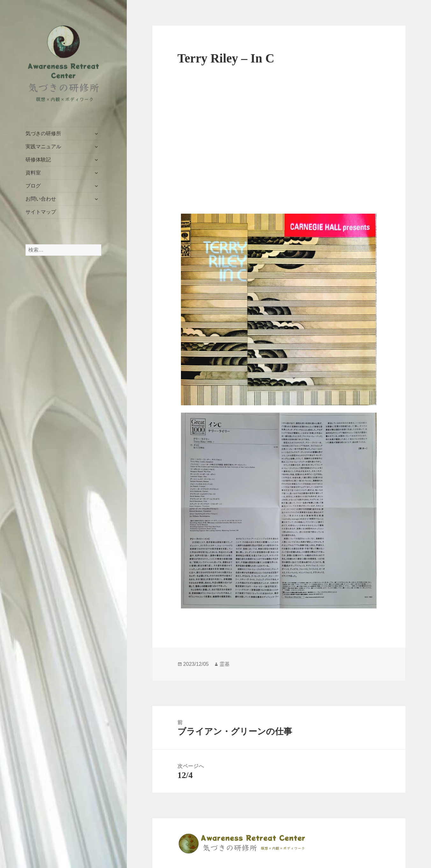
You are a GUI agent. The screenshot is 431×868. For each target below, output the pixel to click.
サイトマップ (41, 212)
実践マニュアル (43, 147)
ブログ (33, 186)
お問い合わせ (41, 199)
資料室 (33, 173)
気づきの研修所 (43, 133)
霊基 (225, 664)
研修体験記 (38, 160)
